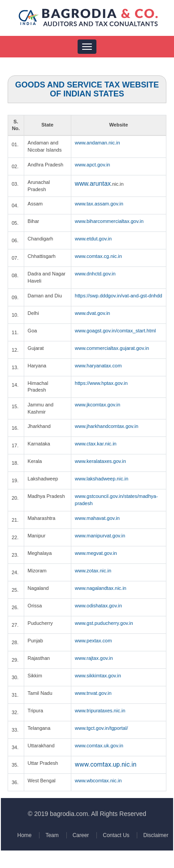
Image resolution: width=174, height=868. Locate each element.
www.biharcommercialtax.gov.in (109, 221)
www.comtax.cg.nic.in (98, 256)
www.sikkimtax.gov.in (98, 676)
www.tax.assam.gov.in (99, 204)
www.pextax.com (94, 641)
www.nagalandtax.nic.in (101, 588)
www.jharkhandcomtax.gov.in (107, 426)
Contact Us (115, 835)
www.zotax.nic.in (93, 571)
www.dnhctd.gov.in (95, 274)
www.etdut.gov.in (93, 239)
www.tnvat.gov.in (93, 693)
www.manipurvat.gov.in (100, 536)
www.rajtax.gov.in (94, 658)
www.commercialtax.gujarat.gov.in (112, 348)
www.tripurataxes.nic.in (100, 711)
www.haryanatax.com (98, 366)
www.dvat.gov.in (93, 313)
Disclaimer (154, 835)
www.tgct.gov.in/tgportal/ (101, 728)
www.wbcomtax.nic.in (98, 781)
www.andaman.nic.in (98, 143)
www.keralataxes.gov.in (100, 461)
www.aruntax (93, 183)
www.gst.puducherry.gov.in (104, 623)
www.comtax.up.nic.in (106, 764)
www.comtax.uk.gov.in (99, 746)
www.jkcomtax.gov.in (98, 405)
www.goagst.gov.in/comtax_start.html (115, 331)
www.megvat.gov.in (96, 553)
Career (80, 835)
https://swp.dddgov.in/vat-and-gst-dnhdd (119, 296)
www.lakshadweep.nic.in (102, 479)
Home (25, 835)
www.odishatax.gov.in (98, 606)
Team (52, 835)
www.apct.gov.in (93, 165)
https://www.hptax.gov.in (101, 383)
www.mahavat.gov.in (97, 518)
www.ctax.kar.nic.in (96, 444)
